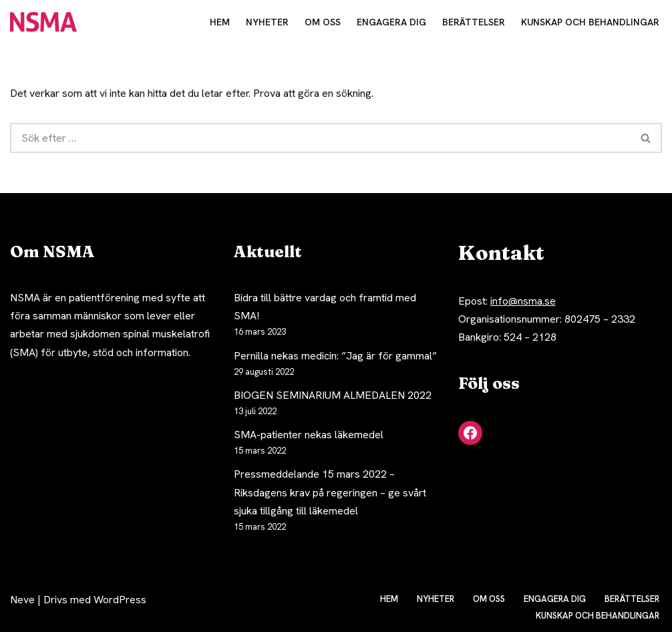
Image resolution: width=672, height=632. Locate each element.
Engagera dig (391, 22)
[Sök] (320, 138)
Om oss (323, 22)
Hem (220, 22)
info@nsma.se (523, 301)
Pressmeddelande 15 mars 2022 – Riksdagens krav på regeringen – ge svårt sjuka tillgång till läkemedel (330, 492)
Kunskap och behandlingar (590, 22)
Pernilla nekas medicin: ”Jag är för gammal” (335, 356)
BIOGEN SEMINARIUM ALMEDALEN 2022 (333, 395)
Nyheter (267, 22)
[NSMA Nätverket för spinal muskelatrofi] (47, 22)
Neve (22, 600)
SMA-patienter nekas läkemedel (309, 435)
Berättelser (474, 22)
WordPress (120, 600)
